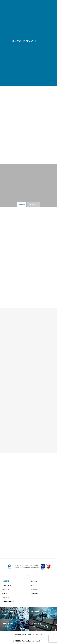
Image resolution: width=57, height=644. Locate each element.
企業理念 (6, 589)
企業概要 (6, 581)
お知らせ (34, 581)
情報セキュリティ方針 (35, 634)
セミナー (34, 585)
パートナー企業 (8, 602)
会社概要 (6, 593)
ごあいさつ (7, 585)
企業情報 (34, 589)
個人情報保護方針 (20, 634)
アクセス (6, 597)
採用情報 (34, 593)
